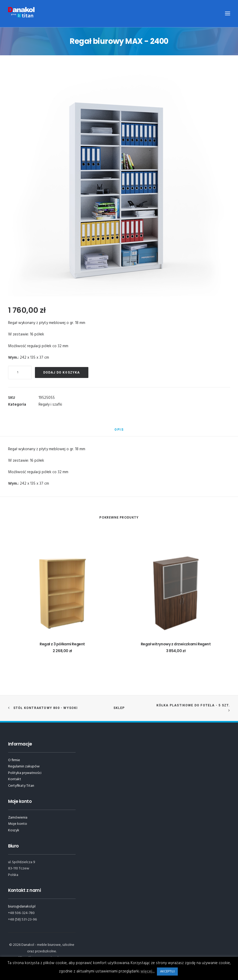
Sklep (119, 708)
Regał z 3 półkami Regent (62, 644)
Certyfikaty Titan (21, 786)
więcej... (148, 971)
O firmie (14, 760)
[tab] (119, 432)
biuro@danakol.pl (22, 907)
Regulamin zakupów (24, 766)
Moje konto (18, 824)
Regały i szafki (50, 405)
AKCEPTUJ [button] (167, 972)
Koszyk (14, 830)
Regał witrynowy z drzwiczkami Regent (176, 644)
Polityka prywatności (25, 773)
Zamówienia (18, 818)
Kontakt (15, 779)
